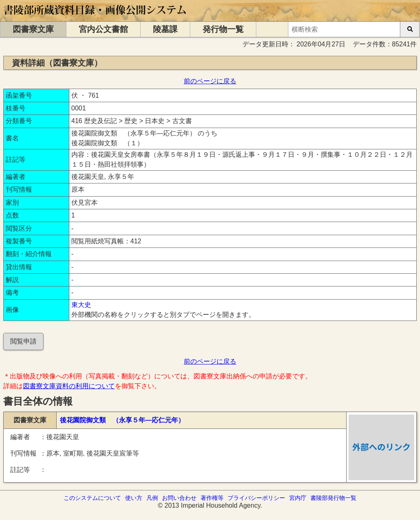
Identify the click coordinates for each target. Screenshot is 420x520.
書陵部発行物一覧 (333, 498)
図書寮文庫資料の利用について (69, 386)
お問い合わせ (179, 498)
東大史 (81, 305)
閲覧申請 (23, 341)
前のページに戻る (210, 81)
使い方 (134, 498)
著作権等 (212, 498)
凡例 (152, 498)
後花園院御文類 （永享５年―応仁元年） (122, 420)
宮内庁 (298, 498)
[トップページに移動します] (95, 17)
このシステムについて (92, 498)
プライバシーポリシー (256, 498)
